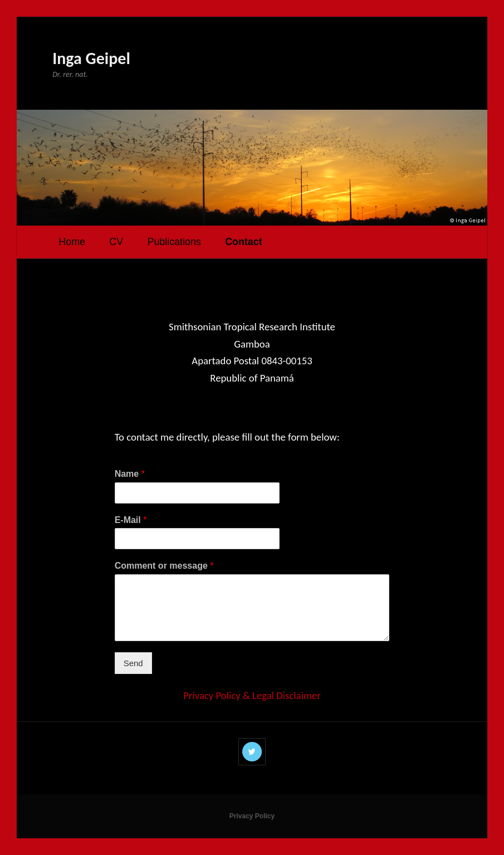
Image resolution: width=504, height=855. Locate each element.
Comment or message (164, 566)
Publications (174, 242)
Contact (243, 242)
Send (133, 663)
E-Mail (131, 520)
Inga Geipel (91, 58)
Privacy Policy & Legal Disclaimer (252, 695)
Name (130, 474)
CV (116, 242)
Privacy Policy (252, 816)
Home (72, 242)
